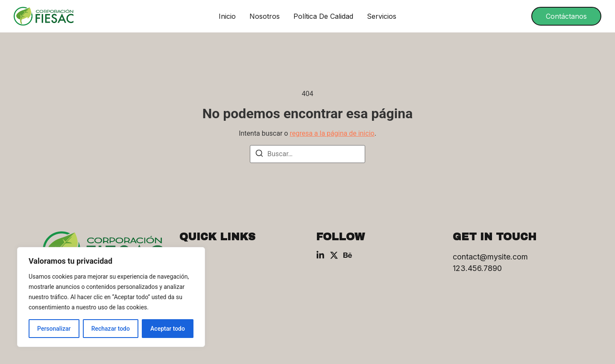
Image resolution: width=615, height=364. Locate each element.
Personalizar (54, 329)
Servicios (382, 16)
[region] (111, 297)
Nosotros (265, 16)
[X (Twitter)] (334, 255)
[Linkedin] (320, 255)
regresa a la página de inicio (332, 133)
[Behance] (348, 255)
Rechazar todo (111, 329)
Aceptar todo (168, 329)
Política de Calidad (323, 16)
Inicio (227, 16)
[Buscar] (259, 155)
